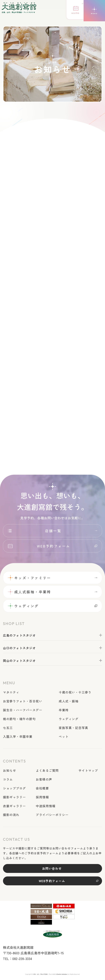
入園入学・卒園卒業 (19, 737)
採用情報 (43, 798)
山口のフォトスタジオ (21, 649)
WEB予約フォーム (54, 545)
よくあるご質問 (48, 771)
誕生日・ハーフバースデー (24, 711)
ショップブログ (15, 789)
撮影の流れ (12, 816)
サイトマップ (89, 771)
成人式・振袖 (70, 702)
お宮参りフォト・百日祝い (24, 702)
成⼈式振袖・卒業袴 (34, 592)
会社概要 (43, 789)
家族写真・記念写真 (75, 728)
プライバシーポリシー (53, 816)
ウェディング (28, 606)
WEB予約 (72, 14)
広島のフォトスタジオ (21, 636)
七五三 (8, 728)
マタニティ (12, 693)
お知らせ (10, 771)
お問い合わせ (52, 869)
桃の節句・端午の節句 (21, 720)
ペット (64, 737)
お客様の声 (44, 780)
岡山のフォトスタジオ (21, 661)
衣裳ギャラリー (15, 807)
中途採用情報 (46, 807)
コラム (8, 780)
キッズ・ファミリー (34, 577)
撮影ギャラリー (15, 798)
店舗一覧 (53, 529)
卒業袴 (64, 711)
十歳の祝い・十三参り (77, 693)
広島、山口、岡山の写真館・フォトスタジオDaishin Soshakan (50, 976)
